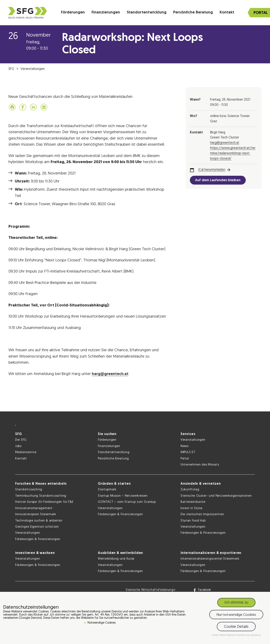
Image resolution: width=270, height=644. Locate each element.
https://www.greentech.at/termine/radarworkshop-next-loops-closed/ (233, 153)
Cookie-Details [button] (219, 635)
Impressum (255, 635)
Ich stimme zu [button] (236, 603)
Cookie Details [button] (236, 627)
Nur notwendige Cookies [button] (236, 615)
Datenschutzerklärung (238, 635)
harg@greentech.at (110, 374)
